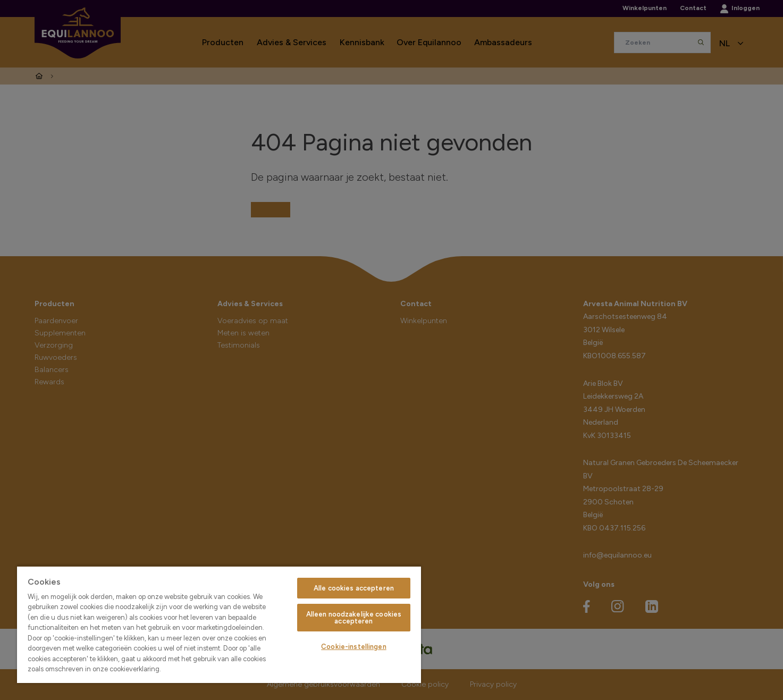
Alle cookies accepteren (354, 588)
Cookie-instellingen (353, 647)
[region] (219, 624)
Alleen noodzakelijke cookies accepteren (354, 618)
